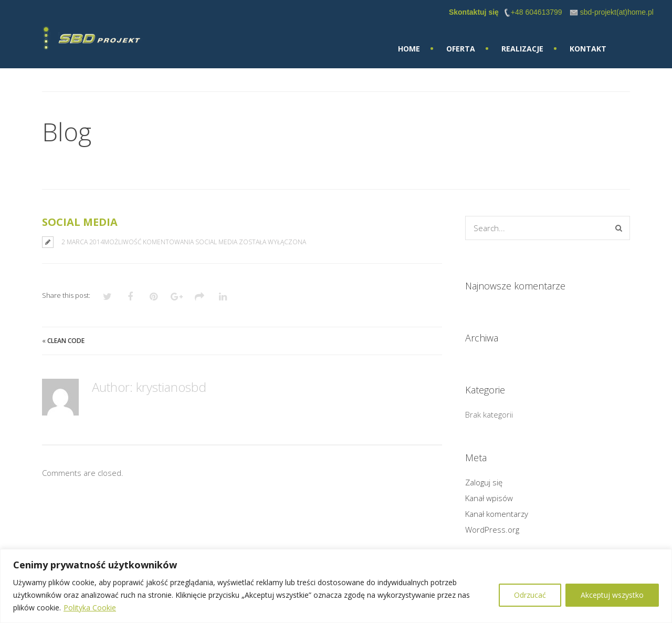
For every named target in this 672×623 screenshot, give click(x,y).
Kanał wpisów (489, 498)
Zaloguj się (484, 482)
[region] (336, 586)
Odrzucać (530, 595)
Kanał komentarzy (497, 514)
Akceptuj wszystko (612, 595)
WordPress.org (492, 529)
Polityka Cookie (90, 608)
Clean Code (66, 341)
